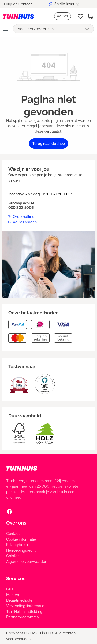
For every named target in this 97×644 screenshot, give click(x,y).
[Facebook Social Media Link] (9, 511)
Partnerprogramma (23, 617)
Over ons (16, 523)
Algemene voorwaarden (27, 562)
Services (16, 579)
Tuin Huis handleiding (24, 612)
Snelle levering (67, 4)
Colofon (13, 556)
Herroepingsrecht (21, 550)
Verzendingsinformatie (25, 606)
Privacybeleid (18, 545)
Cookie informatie (21, 539)
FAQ (10, 589)
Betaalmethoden (20, 600)
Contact (13, 534)
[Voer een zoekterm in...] (48, 29)
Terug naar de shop (49, 144)
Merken (13, 595)
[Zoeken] (88, 29)
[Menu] (6, 29)
